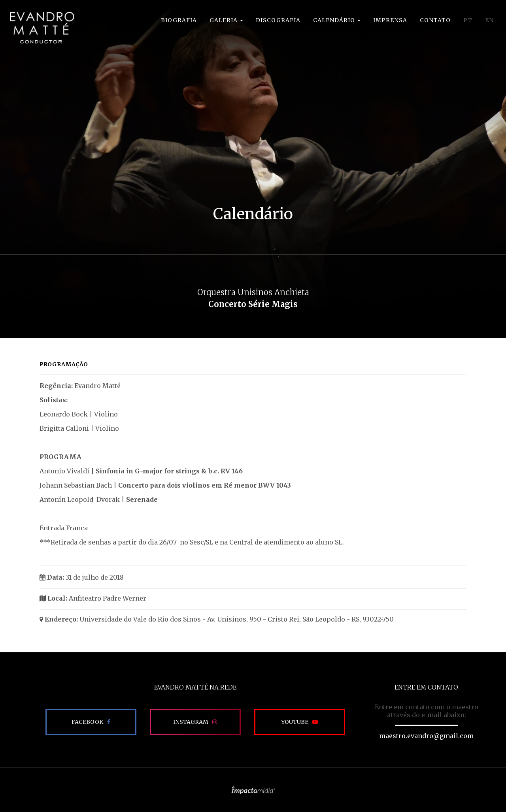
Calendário (337, 20)
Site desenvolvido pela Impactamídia (253, 790)
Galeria (226, 20)
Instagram (191, 722)
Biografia (179, 20)
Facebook (87, 722)
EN (489, 20)
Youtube (295, 722)
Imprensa (390, 20)
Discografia (278, 20)
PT (468, 20)
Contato (435, 20)
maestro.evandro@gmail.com (426, 736)
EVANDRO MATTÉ (42, 28)
